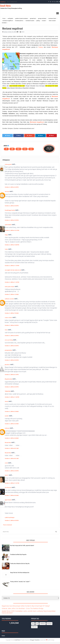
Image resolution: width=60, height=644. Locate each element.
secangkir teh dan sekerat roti (13, 270)
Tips (33, 624)
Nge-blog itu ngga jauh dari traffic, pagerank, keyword (22, 545)
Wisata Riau (8, 443)
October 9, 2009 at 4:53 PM (12, 520)
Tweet (8, 136)
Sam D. (7, 475)
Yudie (6, 249)
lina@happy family (10, 210)
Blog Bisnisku (8, 379)
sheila (6, 401)
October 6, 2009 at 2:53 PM (12, 471)
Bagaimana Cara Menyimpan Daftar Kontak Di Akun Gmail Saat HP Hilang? (26, 606)
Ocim (6, 330)
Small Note (5, 6)
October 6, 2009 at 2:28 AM (12, 411)
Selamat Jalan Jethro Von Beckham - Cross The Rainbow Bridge (23, 608)
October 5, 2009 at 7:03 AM (12, 313)
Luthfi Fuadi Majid (10, 518)
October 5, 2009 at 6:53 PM (12, 387)
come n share (8, 318)
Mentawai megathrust (37, 122)
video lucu (34, 627)
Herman (7, 192)
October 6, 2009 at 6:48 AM (12, 438)
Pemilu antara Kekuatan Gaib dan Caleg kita (20, 563)
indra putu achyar (10, 287)
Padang (41, 47)
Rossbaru (7, 365)
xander (7, 416)
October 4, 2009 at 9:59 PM (12, 220)
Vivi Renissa (8, 487)
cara (37, 624)
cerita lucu (43, 624)
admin (5, 146)
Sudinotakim (8, 225)
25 (19, 32)
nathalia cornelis (9, 299)
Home (3, 636)
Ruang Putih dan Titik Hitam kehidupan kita (20, 572)
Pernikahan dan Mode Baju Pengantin (18, 554)
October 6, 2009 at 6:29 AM (12, 424)
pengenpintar (8, 350)
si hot (6, 463)
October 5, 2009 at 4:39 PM (12, 336)
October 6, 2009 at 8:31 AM (12, 448)
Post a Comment (7, 525)
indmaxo (7, 428)
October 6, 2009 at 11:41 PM (12, 483)
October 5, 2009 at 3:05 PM (12, 325)
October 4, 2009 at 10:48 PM (12, 245)
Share (19, 136)
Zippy (6, 235)
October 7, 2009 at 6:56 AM (12, 495)
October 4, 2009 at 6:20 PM (12, 187)
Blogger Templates (35, 640)
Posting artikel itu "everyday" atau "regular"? (20, 581)
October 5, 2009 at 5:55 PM (12, 360)
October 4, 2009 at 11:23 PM (12, 282)
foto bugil (49, 624)
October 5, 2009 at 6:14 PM (12, 375)
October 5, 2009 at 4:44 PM (12, 346)
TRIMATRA (8, 391)
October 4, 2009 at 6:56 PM (12, 206)
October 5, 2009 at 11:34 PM (12, 397)
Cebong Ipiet (8, 164)
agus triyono (8, 500)
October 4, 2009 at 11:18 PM (12, 266)
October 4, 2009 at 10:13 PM (12, 230)
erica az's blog (9, 340)
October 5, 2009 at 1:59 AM (12, 294)
